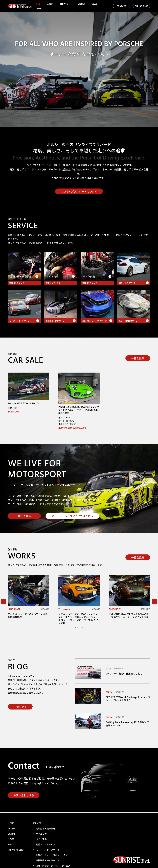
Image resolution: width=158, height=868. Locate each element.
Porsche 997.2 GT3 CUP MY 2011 (24, 403)
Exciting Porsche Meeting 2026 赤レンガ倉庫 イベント (127, 724)
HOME (38, 4)
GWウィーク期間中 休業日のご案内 (124, 673)
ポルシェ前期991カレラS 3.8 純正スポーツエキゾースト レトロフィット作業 (129, 615)
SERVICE (66, 4)
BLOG (40, 8)
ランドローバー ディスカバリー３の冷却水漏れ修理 (28, 615)
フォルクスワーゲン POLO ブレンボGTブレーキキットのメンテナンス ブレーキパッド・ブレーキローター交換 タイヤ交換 (78, 618)
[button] (3, 602)
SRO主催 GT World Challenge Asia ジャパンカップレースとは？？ (128, 699)
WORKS (81, 4)
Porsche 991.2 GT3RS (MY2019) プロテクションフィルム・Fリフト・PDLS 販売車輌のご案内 (79, 410)
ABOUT (50, 4)
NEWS (94, 4)
